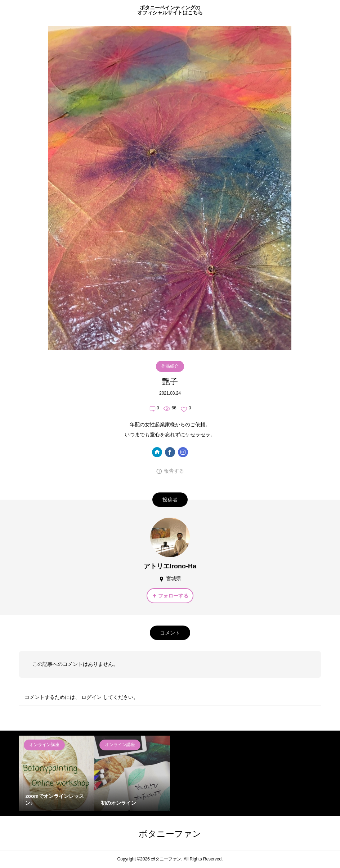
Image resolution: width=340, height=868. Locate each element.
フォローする (173, 596)
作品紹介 (170, 366)
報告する (174, 471)
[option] (57, 773)
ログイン (91, 697)
